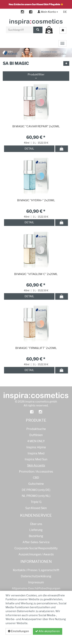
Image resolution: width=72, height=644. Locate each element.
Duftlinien (36, 435)
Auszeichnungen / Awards (36, 554)
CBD (36, 478)
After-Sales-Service (36, 542)
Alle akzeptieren (48, 631)
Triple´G (36, 502)
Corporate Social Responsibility (36, 548)
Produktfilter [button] (36, 76)
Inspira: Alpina (36, 447)
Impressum (36, 582)
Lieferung (36, 530)
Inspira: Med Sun (36, 459)
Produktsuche (36, 429)
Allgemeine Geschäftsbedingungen (36, 588)
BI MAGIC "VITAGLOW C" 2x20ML (36, 274)
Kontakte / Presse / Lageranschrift (36, 570)
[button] (66, 63)
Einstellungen (18, 631)
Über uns (36, 524)
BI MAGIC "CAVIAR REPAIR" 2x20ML (36, 126)
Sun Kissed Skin (36, 508)
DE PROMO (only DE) (36, 490)
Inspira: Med (36, 453)
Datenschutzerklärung (47, 638)
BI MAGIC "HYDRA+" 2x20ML (36, 200)
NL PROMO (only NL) (36, 496)
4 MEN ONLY (36, 441)
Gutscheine (36, 484)
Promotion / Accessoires (36, 472)
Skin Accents (36, 465)
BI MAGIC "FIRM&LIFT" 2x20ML (36, 348)
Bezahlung (36, 536)
